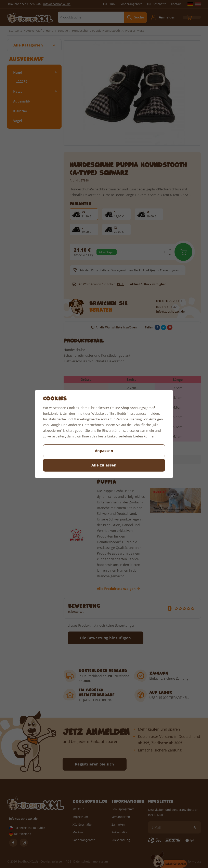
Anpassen (104, 451)
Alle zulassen (104, 465)
